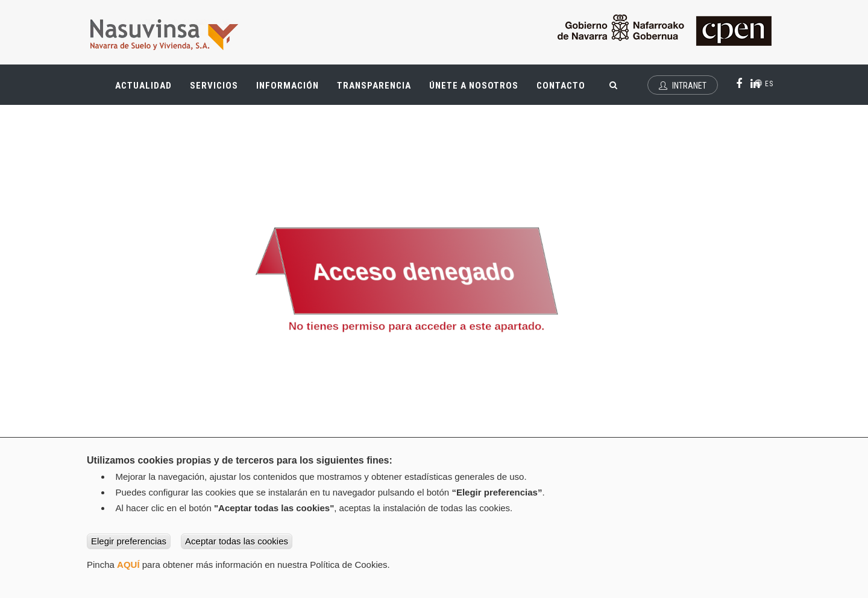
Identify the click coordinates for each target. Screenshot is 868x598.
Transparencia (379, 90)
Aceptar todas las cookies (237, 541)
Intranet (683, 86)
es (764, 84)
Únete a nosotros (474, 86)
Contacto (561, 86)
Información (288, 86)
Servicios (219, 90)
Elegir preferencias (129, 541)
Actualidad (148, 90)
